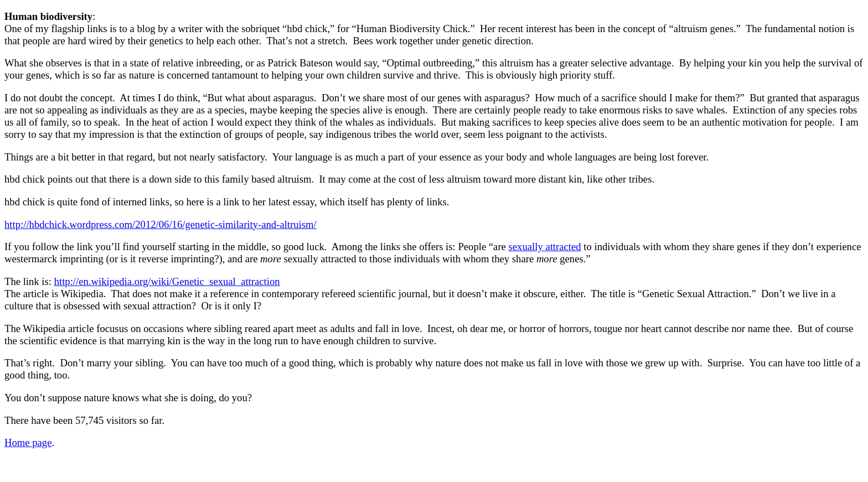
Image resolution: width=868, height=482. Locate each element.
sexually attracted (545, 247)
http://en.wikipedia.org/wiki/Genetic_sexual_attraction (167, 281)
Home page (28, 442)
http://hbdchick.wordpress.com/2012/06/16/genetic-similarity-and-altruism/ (161, 224)
